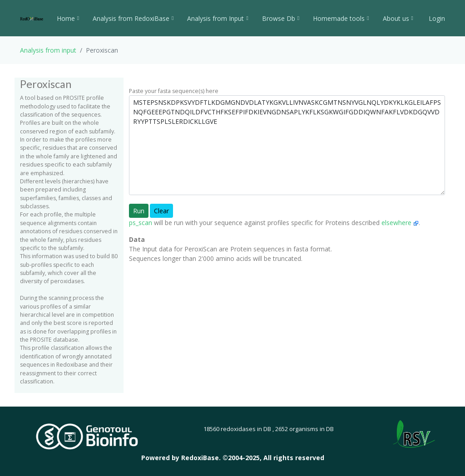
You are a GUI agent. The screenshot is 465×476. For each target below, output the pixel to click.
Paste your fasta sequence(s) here (174, 91)
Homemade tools (341, 18)
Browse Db (281, 18)
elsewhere (400, 223)
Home (68, 18)
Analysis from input (48, 50)
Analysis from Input (218, 18)
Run (139, 211)
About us (398, 18)
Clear (161, 211)
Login (436, 18)
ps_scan (141, 223)
